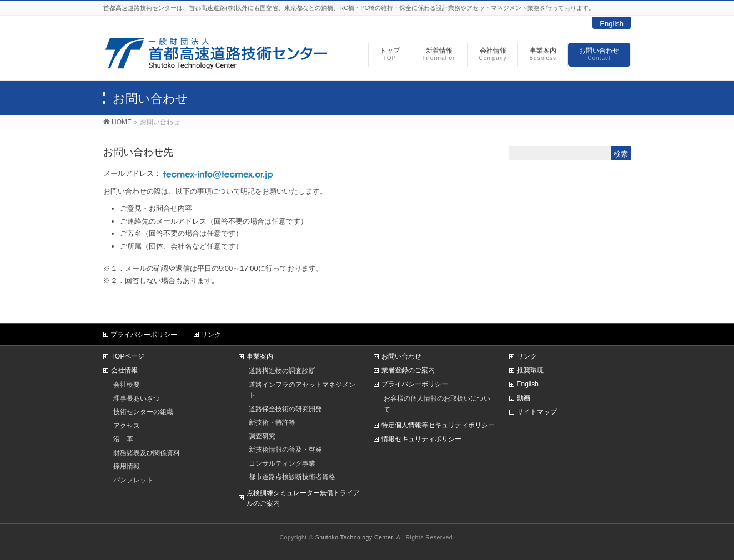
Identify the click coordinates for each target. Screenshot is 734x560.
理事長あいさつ (137, 398)
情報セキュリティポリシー (421, 439)
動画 (524, 398)
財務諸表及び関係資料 (147, 453)
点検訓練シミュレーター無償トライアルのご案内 (303, 498)
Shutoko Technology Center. (355, 538)
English (612, 24)
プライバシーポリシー (144, 335)
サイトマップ (537, 412)
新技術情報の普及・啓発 (285, 449)
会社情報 (124, 370)
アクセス (127, 425)
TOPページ (128, 356)
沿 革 (123, 439)
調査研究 (262, 436)
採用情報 (127, 466)
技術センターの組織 (143, 412)
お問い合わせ (401, 356)
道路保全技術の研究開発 (285, 409)
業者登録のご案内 (408, 370)
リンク (211, 335)
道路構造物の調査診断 (282, 370)
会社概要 (127, 384)
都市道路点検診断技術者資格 (292, 476)
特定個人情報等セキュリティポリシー (438, 425)
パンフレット (133, 480)
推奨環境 (530, 370)
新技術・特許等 (272, 422)
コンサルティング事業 (282, 463)
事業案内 (260, 356)
